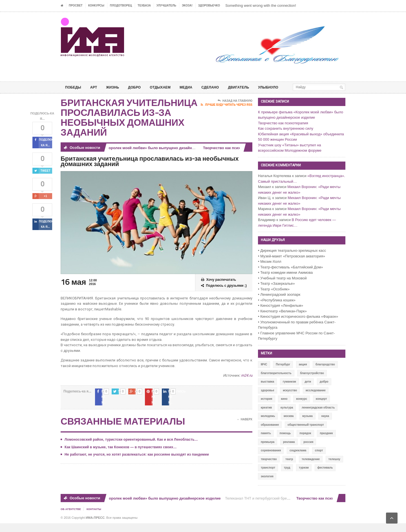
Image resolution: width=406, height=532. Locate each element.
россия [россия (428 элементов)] (308, 451)
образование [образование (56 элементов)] (270, 434)
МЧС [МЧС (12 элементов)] (264, 373)
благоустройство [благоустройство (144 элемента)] (312, 382)
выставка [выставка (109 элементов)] (267, 391)
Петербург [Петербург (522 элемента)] (283, 373)
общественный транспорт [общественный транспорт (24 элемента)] (306, 434)
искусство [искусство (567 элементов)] (290, 399)
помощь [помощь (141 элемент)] (285, 442)
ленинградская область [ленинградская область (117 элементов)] (318, 417)
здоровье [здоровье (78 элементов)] (268, 399)
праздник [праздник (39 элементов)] (326, 442)
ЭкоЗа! (187, 5)
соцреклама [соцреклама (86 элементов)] (298, 459)
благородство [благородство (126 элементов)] (325, 373)
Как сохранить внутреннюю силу (286, 137)
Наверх (245, 423)
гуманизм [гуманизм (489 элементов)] (289, 391)
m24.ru (247, 384)
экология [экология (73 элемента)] (267, 485)
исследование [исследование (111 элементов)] (316, 399)
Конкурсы (96, 5)
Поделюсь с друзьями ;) (224, 295)
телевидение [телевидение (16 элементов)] (311, 468)
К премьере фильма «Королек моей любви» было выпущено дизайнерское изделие (145, 157)
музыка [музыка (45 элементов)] (307, 425)
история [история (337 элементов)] (267, 408)
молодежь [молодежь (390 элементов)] (268, 425)
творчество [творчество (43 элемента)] (269, 468)
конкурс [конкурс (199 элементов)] (302, 408)
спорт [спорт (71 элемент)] (319, 459)
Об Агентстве (72, 518)
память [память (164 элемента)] (266, 442)
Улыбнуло (285, 87)
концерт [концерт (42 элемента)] (321, 408)
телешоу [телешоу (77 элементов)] (334, 468)
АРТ (96, 87)
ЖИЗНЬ (116, 87)
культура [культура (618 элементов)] (287, 417)
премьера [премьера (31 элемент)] (268, 451)
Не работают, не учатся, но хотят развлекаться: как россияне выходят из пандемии (135, 458)
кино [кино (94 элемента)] (284, 408)
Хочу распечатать (219, 289)
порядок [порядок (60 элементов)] (305, 442)
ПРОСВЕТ (76, 5)
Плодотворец (121, 5)
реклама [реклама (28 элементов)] (289, 451)
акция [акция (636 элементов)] (303, 373)
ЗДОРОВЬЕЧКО (209, 5)
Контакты (96, 518)
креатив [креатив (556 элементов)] (266, 417)
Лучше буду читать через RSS (227, 114)
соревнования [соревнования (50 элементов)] (271, 459)
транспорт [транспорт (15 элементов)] (268, 477)
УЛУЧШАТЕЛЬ (166, 5)
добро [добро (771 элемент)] (324, 391)
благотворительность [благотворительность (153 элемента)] (276, 382)
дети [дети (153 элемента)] (308, 391)
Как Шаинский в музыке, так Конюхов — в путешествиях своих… (119, 451)
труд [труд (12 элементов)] (287, 477)
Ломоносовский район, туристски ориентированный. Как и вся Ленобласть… (130, 443)
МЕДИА (196, 87)
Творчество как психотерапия (232, 157)
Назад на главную (235, 110)
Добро (140, 87)
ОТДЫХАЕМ (168, 87)
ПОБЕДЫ (74, 87)
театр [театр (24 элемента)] (289, 468)
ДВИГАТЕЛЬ (253, 87)
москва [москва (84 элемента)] (289, 425)
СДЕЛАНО (222, 87)
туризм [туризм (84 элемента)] (304, 477)
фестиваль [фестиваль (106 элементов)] (325, 477)
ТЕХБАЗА (144, 5)
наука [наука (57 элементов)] (325, 425)
